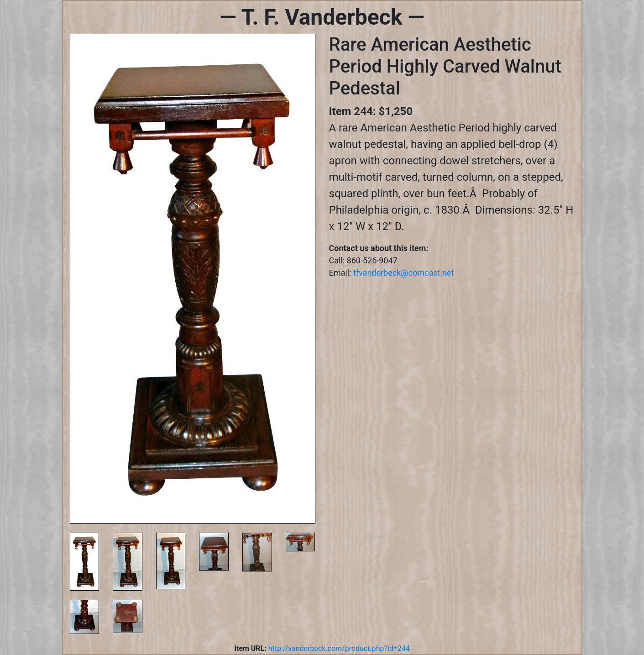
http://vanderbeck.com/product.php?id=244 (339, 648)
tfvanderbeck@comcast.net (404, 273)
